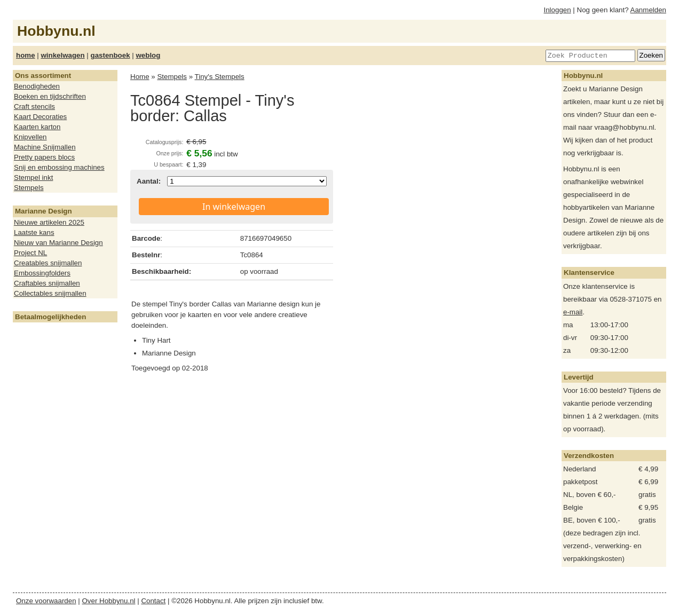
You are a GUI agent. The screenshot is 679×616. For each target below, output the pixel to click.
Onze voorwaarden (46, 601)
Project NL (30, 253)
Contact (153, 601)
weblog (148, 55)
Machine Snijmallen (45, 147)
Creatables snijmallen (48, 263)
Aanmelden (648, 10)
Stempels (29, 188)
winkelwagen (62, 55)
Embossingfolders (42, 273)
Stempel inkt (33, 177)
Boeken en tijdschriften (50, 96)
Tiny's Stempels (220, 77)
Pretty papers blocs (44, 157)
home (26, 55)
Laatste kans (34, 232)
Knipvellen (30, 137)
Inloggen (558, 10)
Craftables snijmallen (47, 283)
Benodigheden (37, 86)
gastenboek (110, 55)
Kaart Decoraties (40, 117)
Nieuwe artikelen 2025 (49, 222)
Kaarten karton (37, 127)
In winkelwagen (234, 207)
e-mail (573, 312)
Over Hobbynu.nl (109, 601)
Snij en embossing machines (59, 167)
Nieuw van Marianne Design (58, 243)
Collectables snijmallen (50, 293)
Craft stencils (34, 106)
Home (140, 77)
